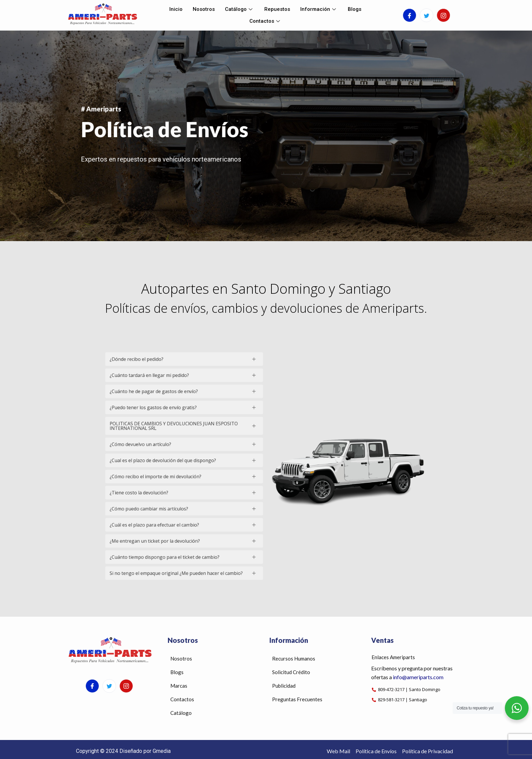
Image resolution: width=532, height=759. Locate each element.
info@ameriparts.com (418, 677)
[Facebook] (410, 15)
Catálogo (240, 9)
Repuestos (277, 9)
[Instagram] (443, 15)
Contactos (265, 21)
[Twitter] (426, 15)
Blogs (355, 9)
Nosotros (204, 9)
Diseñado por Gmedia (145, 751)
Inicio (176, 9)
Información (319, 9)
